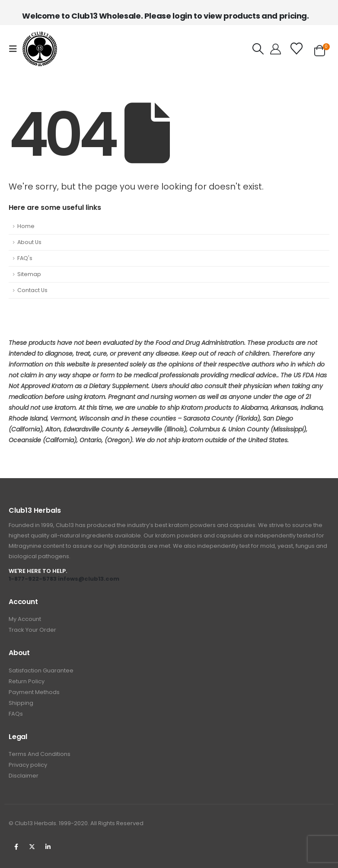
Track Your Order (32, 630)
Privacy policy (28, 765)
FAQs (16, 714)
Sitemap (29, 274)
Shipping (21, 703)
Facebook (16, 847)
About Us (29, 242)
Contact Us (32, 290)
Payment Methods (34, 692)
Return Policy (27, 681)
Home (26, 226)
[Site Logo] (40, 49)
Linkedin (48, 847)
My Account (25, 619)
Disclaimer (24, 776)
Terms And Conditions (40, 754)
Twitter (32, 847)
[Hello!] (276, 49)
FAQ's (25, 258)
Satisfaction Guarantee (41, 670)
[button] (16, 49)
